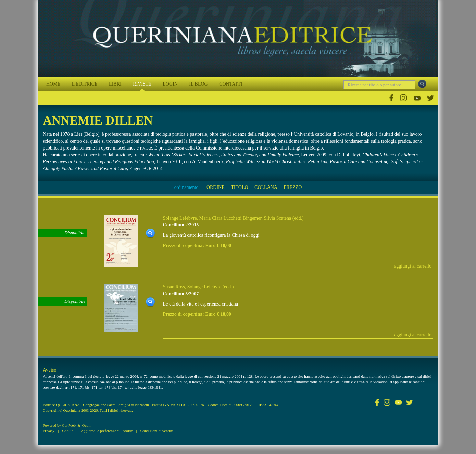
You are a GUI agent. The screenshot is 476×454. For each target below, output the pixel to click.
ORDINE (216, 187)
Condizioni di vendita (157, 431)
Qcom (87, 425)
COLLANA (266, 187)
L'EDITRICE (85, 84)
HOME (53, 84)
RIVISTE (142, 84)
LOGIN (170, 84)
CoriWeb (69, 425)
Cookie (67, 431)
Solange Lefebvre (180, 218)
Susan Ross (174, 287)
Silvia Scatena (278, 218)
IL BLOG (198, 84)
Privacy (49, 431)
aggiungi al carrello (413, 266)
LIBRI (115, 84)
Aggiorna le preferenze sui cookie (107, 431)
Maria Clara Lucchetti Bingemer (230, 218)
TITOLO (239, 187)
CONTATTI (231, 84)
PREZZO (293, 187)
